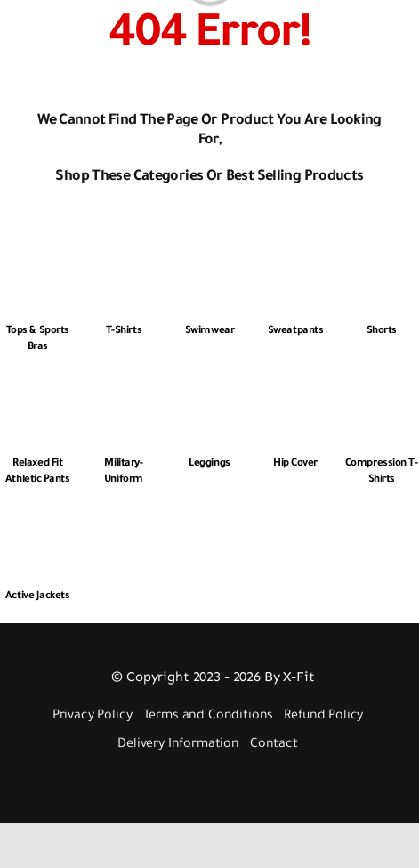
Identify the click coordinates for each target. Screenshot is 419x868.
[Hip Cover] (296, 387)
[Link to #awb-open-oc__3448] (396, 33)
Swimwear (209, 332)
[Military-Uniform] (124, 387)
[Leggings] (209, 387)
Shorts (382, 332)
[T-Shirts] (124, 254)
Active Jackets (38, 597)
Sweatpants (295, 332)
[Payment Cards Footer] (214, 781)
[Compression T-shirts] (381, 387)
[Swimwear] (209, 254)
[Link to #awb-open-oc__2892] (48, 33)
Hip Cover (295, 464)
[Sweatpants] (296, 254)
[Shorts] (381, 254)
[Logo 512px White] (206, 12)
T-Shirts (124, 332)
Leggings (209, 464)
